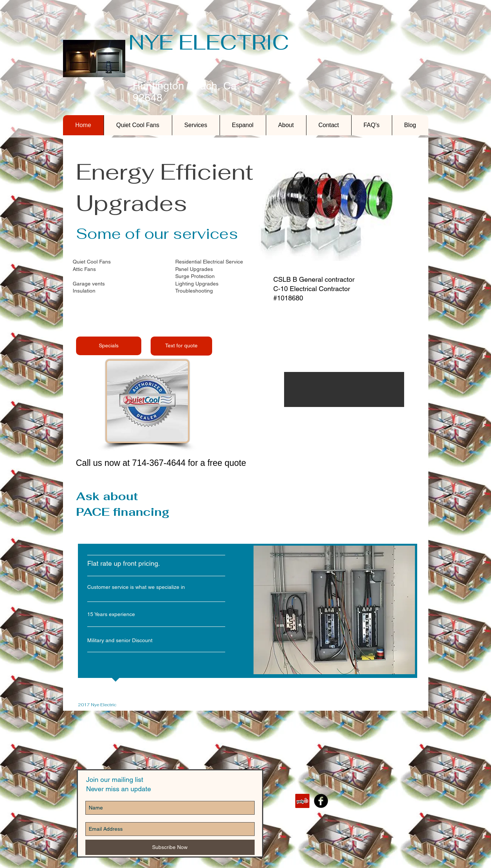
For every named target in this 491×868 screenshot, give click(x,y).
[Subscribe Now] (170, 847)
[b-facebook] (321, 801)
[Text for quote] (181, 346)
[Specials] (109, 346)
